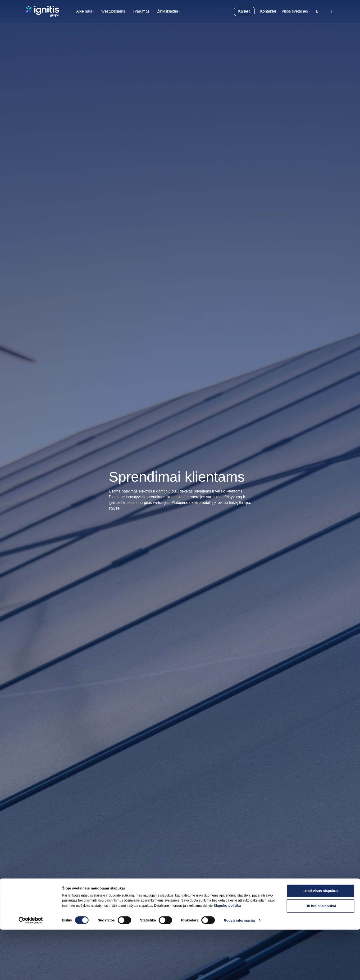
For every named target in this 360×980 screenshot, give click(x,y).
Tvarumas (141, 11)
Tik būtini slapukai (321, 956)
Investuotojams (112, 11)
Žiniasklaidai (167, 11)
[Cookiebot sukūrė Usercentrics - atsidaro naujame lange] (31, 971)
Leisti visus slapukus (321, 941)
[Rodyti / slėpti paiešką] (331, 11)
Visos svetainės (295, 11)
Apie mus (84, 11)
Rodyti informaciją (239, 971)
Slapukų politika (227, 955)
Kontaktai (268, 11)
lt (318, 11)
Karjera (244, 11)
